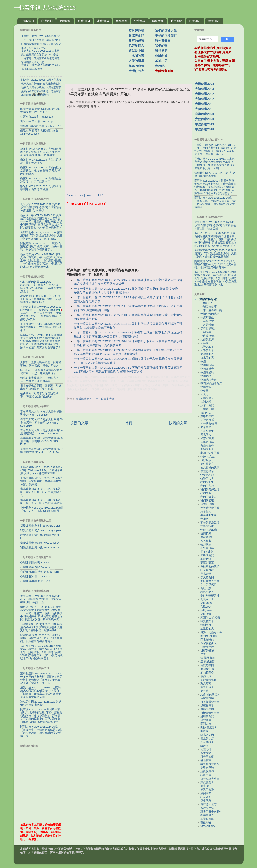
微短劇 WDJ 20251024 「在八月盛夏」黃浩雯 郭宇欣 (41, 161)
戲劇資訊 (158, 21)
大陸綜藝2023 (204, 89)
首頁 (129, 423)
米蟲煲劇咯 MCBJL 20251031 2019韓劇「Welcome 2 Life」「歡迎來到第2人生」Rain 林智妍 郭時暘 (41, 470)
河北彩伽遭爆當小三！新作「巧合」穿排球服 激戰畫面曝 (39, 379)
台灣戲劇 (47, 21)
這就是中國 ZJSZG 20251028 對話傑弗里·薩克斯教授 (41, 703)
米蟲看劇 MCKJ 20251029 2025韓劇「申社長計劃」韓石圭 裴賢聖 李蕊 (41, 492)
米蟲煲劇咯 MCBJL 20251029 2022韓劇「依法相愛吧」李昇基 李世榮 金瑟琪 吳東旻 (41, 481)
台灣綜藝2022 (204, 94)
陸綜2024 (103, 21)
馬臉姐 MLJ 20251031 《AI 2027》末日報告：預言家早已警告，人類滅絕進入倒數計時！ (41, 299)
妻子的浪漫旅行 (166, 36)
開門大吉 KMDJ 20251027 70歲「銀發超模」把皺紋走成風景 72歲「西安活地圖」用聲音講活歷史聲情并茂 (41, 731)
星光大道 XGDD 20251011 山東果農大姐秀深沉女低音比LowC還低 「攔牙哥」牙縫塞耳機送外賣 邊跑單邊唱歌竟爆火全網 (41, 692)
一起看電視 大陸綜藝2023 (45, 8)
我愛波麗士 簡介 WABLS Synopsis (41, 530)
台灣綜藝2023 (204, 84)
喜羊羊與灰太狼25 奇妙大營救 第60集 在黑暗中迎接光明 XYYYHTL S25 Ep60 (42, 422)
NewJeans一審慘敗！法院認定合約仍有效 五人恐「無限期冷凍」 (41, 372)
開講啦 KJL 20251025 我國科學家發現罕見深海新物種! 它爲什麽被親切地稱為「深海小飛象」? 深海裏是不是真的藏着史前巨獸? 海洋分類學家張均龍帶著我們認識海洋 (41, 716)
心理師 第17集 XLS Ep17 (35, 577)
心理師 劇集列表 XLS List (35, 563)
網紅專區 (121, 21)
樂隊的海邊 (136, 66)
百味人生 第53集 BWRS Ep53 (38, 121)
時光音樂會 (163, 41)
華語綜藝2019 (204, 124)
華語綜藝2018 (204, 129)
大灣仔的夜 (136, 71)
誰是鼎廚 (161, 51)
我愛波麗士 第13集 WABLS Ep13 (40, 547)
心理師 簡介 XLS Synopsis (36, 567)
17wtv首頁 (28, 21)
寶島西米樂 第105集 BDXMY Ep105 (41, 126)
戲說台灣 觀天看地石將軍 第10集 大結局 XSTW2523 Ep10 (40, 111)
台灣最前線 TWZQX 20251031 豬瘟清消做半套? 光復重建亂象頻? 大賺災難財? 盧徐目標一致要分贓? (41, 236)
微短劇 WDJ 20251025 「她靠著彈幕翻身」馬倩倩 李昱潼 (41, 188)
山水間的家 (136, 56)
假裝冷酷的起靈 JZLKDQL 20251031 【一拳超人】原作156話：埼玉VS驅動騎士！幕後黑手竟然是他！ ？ (41, 287)
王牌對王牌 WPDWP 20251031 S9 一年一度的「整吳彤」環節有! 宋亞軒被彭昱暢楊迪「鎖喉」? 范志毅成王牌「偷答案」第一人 (41, 678)
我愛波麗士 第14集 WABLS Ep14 (40, 543)
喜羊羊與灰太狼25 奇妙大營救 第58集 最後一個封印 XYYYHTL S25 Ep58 (42, 441)
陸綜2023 (214, 21)
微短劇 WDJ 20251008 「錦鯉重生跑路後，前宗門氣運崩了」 (41, 180)
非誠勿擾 (161, 56)
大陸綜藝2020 (204, 119)
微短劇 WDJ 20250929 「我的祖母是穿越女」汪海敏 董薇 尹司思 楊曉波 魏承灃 (41, 171)
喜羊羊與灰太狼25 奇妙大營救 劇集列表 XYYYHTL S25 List (41, 413)
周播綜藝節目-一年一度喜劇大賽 (95, 399)
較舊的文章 (178, 423)
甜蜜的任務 (136, 41)
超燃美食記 (136, 36)
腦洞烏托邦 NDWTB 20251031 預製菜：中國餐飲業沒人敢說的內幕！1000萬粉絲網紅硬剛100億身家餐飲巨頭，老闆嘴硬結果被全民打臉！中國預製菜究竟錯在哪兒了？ (41, 341)
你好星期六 (136, 46)
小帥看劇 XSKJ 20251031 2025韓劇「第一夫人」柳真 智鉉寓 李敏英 (41, 509)
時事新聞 (176, 21)
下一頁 (47, 94)
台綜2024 (84, 21)
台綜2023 (195, 21)
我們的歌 (161, 46)
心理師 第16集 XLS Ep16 (35, 581)
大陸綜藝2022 (204, 99)
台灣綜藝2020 (204, 114)
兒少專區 (140, 21)
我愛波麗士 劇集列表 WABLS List (40, 526)
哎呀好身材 (136, 31)
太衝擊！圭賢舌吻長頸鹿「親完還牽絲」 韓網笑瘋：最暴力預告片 (41, 364)
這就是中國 (136, 51)
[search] (207, 39)
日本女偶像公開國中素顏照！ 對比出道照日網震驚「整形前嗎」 (41, 387)
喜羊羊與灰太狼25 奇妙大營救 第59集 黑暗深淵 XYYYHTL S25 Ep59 (42, 432)
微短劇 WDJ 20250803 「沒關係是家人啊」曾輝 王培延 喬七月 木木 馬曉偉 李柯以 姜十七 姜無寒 (41, 152)
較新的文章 (79, 423)
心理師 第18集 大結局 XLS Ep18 (40, 572)
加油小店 (161, 61)
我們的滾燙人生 (166, 31)
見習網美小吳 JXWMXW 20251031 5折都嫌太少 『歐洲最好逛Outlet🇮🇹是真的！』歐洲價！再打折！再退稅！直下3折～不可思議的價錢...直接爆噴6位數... (41, 313)
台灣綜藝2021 (204, 104)
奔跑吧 (160, 66)
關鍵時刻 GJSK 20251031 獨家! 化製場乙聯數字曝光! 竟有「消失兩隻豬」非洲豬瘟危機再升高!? (41, 247)
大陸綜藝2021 (204, 109)
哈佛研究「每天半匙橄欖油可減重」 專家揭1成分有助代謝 (39, 395)
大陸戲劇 (65, 21)
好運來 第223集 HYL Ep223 (37, 117)
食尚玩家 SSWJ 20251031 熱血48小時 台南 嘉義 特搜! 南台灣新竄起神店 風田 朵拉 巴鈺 (41, 207)
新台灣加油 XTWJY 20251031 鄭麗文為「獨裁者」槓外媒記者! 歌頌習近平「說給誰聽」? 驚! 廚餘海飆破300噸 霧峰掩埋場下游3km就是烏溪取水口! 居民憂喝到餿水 (42, 261)
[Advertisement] (98, 52)
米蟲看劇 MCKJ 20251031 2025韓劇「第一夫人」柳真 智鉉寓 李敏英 (41, 502)
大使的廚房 (136, 61)
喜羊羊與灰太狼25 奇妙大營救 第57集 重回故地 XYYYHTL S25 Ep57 (42, 451)
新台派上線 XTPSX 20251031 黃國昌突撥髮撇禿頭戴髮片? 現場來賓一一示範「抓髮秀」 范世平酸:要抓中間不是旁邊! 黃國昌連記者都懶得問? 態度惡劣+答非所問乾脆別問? (41, 222)
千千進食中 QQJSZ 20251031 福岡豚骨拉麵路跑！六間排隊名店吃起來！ (41, 327)
